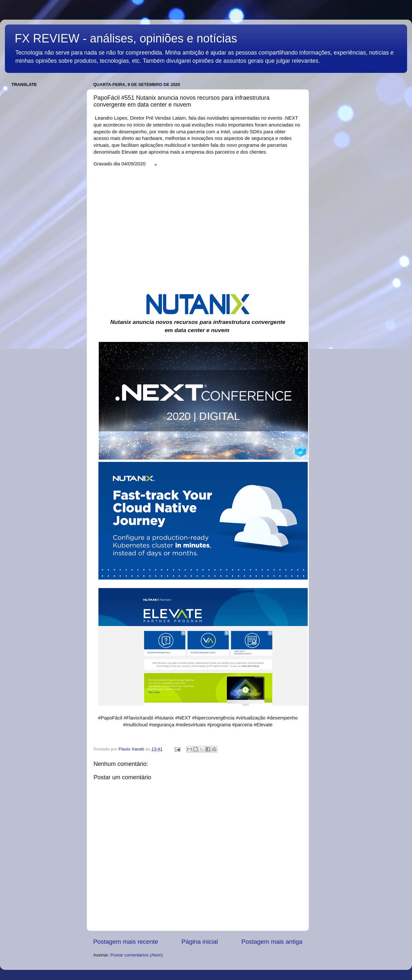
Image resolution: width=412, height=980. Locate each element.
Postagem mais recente (126, 942)
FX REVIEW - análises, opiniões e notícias (126, 38)
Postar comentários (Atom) (137, 955)
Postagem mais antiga (272, 942)
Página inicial (200, 942)
